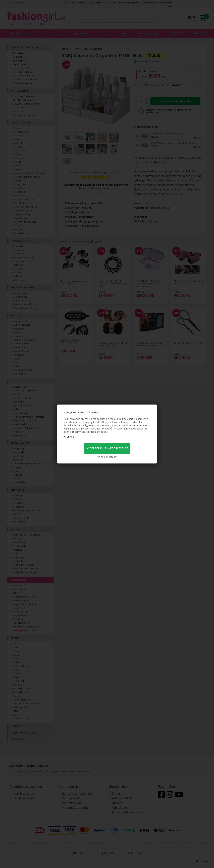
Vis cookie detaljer (107, 457)
